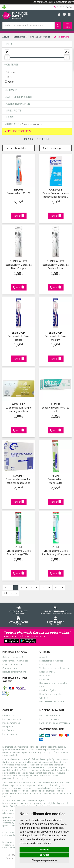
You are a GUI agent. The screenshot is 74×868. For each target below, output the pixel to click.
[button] (18, 148)
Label (10, 118)
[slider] (7, 57)
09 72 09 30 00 (55, 620)
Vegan (9, 82)
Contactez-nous (10, 669)
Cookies (44, 698)
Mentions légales (48, 691)
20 (56, 588)
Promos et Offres (19, 132)
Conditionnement (19, 104)
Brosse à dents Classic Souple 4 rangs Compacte (56, 553)
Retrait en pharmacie (50, 716)
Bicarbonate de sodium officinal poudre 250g (19, 481)
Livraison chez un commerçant (55, 723)
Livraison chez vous (49, 720)
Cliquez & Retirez (18, 610)
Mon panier (8, 727)
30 (6, 593)
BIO (8, 77)
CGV (42, 687)
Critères (12, 65)
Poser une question (12, 665)
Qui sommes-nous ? (13, 658)
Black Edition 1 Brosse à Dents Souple (18, 267)
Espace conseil (47, 672)
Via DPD (18, 620)
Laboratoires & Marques (51, 661)
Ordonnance (46, 680)
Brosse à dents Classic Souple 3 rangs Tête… (19, 553)
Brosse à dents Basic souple (19, 338)
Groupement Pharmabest (15, 661)
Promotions (45, 665)
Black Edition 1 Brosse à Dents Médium (55, 267)
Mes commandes (11, 723)
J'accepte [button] (44, 850)
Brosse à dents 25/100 (18, 194)
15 (49, 588)
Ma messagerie (10, 735)
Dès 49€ (55, 610)
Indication (24, 124)
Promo (10, 73)
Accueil (6, 37)
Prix (9, 44)
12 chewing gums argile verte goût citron (19, 410)
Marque (12, 91)
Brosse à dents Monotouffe (56, 481)
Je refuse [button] (44, 855)
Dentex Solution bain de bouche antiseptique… (56, 195)
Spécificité (14, 111)
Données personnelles (51, 695)
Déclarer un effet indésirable (53, 684)
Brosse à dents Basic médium (56, 338)
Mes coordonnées (12, 720)
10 (43, 588)
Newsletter (45, 676)
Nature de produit (19, 97)
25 (62, 588)
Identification (9, 716)
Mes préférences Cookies (52, 702)
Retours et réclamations (14, 672)
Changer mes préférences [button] (44, 860)
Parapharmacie (20, 37)
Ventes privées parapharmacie (54, 669)
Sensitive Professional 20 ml (55, 410)
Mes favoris (8, 731)
